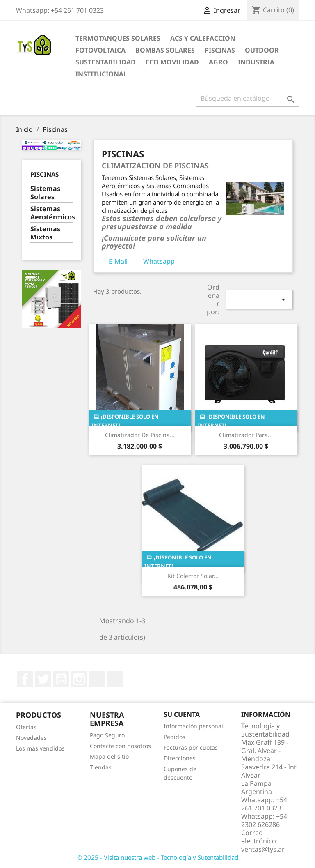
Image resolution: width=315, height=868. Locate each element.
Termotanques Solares (118, 38)
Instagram (79, 679)
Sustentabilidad (106, 62)
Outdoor (262, 50)
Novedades (31, 738)
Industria (256, 62)
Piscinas (220, 50)
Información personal (193, 726)
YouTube (61, 679)
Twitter (43, 679)
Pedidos (175, 737)
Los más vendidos (40, 748)
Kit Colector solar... (193, 576)
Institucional (101, 74)
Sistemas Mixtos (45, 233)
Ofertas (26, 727)
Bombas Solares (165, 50)
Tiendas (101, 767)
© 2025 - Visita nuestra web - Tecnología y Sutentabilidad (158, 857)
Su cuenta (182, 714)
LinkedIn (97, 679)
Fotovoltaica (100, 50)
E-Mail (118, 261)
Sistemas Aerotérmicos (51, 213)
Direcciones (180, 758)
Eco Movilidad (172, 62)
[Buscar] (248, 98)
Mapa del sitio (109, 756)
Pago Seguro (107, 735)
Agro (218, 62)
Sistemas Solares (45, 193)
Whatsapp (159, 261)
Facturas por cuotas (191, 747)
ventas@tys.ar (263, 849)
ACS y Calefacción (203, 38)
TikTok (115, 679)
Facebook (25, 679)
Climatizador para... (246, 435)
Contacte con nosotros (120, 746)
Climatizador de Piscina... (140, 435)
